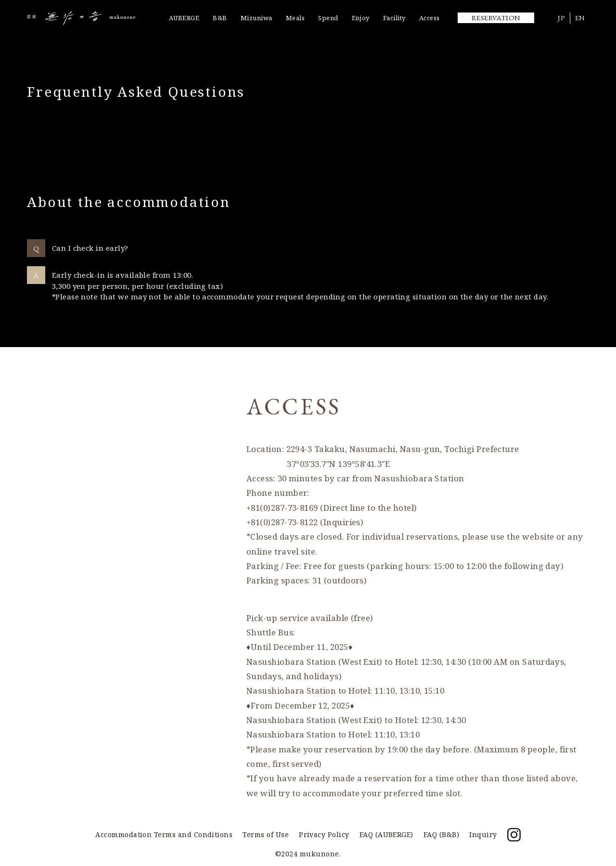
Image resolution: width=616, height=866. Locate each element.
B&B (220, 18)
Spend (328, 18)
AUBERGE (184, 18)
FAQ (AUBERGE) (386, 834)
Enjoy (361, 18)
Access (430, 18)
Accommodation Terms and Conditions (164, 834)
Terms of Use (266, 834)
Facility (394, 18)
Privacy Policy (324, 834)
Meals (295, 18)
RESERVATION (496, 18)
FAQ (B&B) (441, 834)
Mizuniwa (257, 18)
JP (561, 18)
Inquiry (483, 834)
